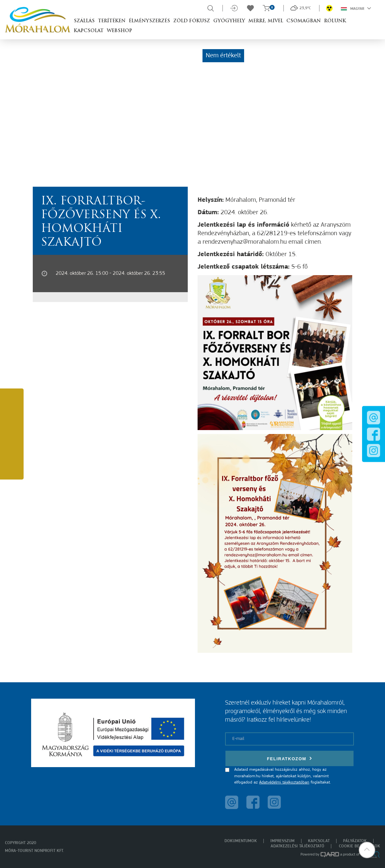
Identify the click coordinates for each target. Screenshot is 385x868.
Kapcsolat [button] (89, 31)
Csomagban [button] (304, 21)
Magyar (356, 8)
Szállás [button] (84, 21)
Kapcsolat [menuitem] (319, 841)
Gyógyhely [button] (229, 21)
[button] (367, 850)
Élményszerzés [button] (149, 21)
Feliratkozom (290, 758)
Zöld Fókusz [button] (192, 21)
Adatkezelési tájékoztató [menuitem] (298, 846)
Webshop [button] (119, 31)
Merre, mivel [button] (266, 21)
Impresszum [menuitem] (282, 841)
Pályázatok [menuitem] (355, 841)
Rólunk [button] (335, 21)
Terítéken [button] (112, 21)
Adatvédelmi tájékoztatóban (284, 782)
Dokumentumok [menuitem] (241, 841)
